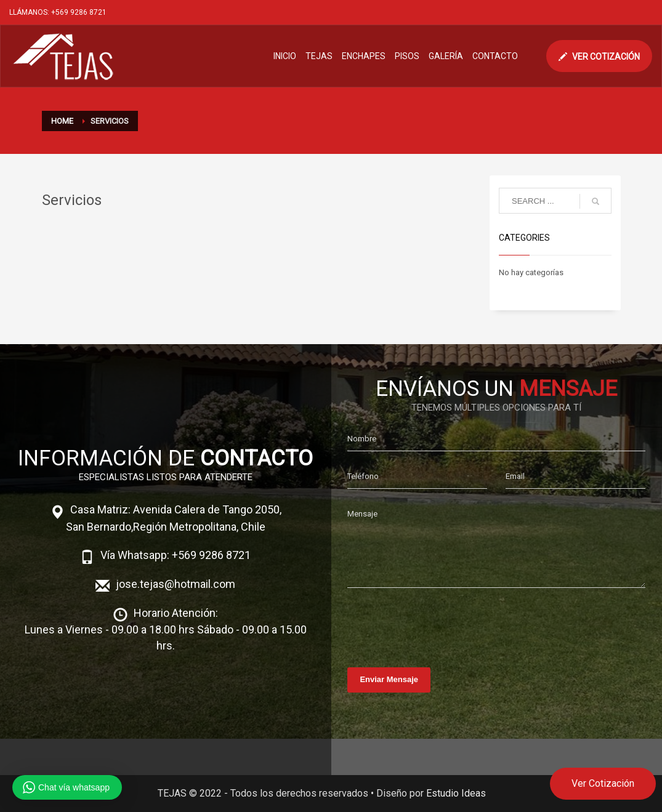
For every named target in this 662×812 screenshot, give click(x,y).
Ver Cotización (603, 783)
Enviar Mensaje (389, 679)
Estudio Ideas (456, 793)
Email (515, 476)
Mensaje (362, 514)
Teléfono (363, 476)
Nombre (362, 439)
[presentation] (441, 624)
